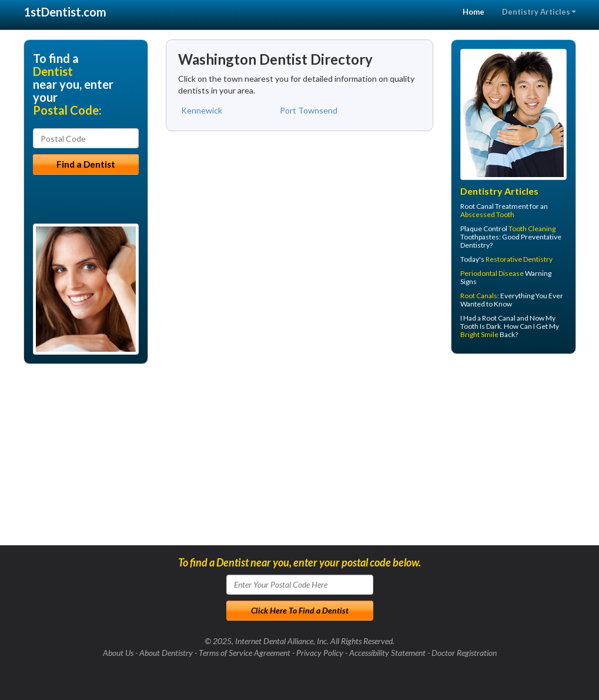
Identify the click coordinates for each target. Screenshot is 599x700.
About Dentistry (166, 653)
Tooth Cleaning (532, 229)
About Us (118, 653)
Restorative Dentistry (519, 259)
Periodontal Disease (492, 273)
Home (473, 12)
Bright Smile (479, 334)
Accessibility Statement (387, 653)
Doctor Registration (464, 653)
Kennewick (202, 110)
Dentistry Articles (539, 12)
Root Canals (479, 296)
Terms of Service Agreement (245, 653)
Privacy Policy (320, 653)
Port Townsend (309, 110)
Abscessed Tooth (487, 214)
